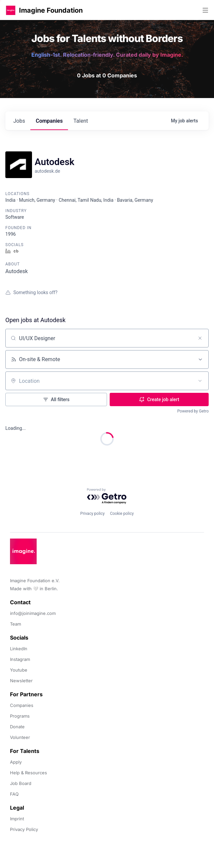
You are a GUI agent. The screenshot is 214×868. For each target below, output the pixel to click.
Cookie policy (122, 514)
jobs (19, 121)
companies (49, 121)
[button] (11, 10)
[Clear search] (200, 338)
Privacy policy (92, 514)
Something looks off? (31, 292)
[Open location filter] (200, 381)
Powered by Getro (193, 411)
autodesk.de (47, 171)
